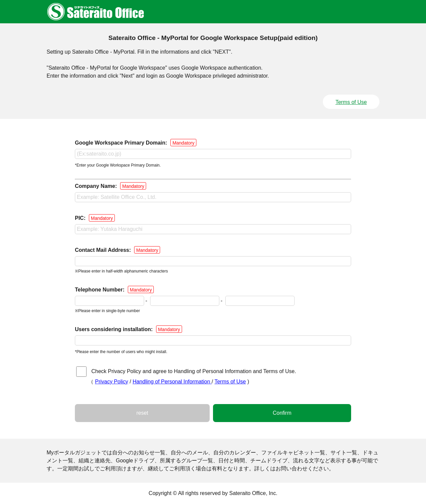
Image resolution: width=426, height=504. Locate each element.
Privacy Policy (111, 382)
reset (142, 413)
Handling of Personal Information (172, 382)
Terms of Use (351, 102)
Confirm (282, 413)
